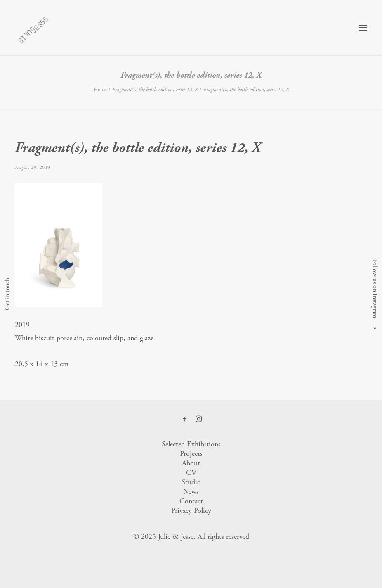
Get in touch (7, 294)
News (191, 492)
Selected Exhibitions (191, 444)
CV (191, 473)
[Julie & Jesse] (33, 28)
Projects (191, 454)
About (191, 463)
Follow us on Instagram (375, 289)
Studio (191, 482)
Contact (191, 501)
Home (100, 90)
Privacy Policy (191, 511)
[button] (363, 28)
